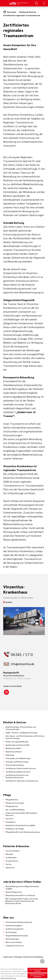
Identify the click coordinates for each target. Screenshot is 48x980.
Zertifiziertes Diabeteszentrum (18, 772)
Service (9, 864)
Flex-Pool (9, 819)
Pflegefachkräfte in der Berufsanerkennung (23, 832)
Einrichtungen (11, 932)
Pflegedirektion (12, 799)
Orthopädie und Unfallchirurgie (18, 758)
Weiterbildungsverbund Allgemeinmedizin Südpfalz (22, 887)
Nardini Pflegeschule (14, 892)
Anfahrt (9, 602)
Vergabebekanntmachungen (17, 935)
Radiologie (10, 755)
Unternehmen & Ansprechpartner (19, 922)
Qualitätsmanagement (15, 929)
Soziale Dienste (12, 861)
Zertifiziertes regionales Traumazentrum (22, 15)
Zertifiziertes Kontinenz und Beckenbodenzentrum (17, 776)
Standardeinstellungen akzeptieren (37, 976)
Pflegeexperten (12, 806)
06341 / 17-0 (22, 654)
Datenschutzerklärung (33, 957)
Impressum (10, 867)
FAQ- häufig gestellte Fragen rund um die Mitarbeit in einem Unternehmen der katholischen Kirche (22, 901)
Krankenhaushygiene (14, 925)
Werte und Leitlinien (14, 942)
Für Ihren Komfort (13, 851)
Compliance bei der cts (15, 945)
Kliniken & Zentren (28, 12)
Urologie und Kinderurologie (17, 762)
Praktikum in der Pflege (15, 829)
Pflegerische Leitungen (15, 803)
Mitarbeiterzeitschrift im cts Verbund (20, 895)
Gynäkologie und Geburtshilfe (18, 745)
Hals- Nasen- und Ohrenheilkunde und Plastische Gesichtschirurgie (25, 737)
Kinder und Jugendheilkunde (17, 742)
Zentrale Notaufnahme (15, 765)
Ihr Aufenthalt (11, 857)
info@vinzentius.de (23, 664)
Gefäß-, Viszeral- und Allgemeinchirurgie (22, 733)
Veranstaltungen (12, 939)
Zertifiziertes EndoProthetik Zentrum (21, 768)
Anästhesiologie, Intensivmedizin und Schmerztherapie (21, 728)
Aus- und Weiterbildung (15, 810)
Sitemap (18, 957)
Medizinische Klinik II (14, 752)
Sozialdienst (11, 822)
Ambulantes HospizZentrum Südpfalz (20, 825)
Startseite (12, 12)
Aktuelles (9, 854)
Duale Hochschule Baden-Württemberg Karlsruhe (21, 814)
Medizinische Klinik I (14, 748)
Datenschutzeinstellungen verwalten (37, 970)
